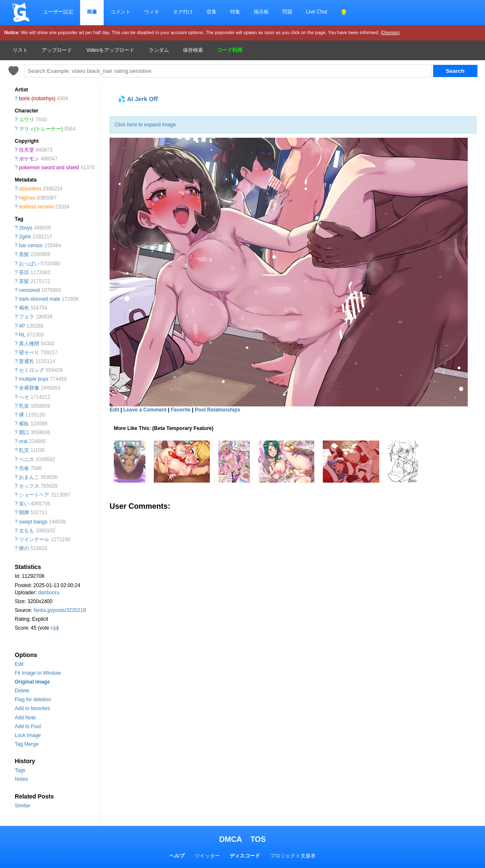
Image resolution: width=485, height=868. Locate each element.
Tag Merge (27, 744)
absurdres (30, 189)
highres (27, 198)
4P (22, 326)
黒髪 (24, 254)
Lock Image (28, 735)
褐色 (24, 308)
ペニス (27, 459)
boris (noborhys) (37, 99)
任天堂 (27, 150)
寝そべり (29, 353)
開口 (24, 433)
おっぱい (29, 264)
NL (22, 335)
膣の (24, 548)
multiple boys (34, 379)
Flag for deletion (33, 700)
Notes (21, 779)
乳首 (24, 406)
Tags (20, 770)
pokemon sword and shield (49, 168)
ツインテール (34, 539)
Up (54, 628)
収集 (212, 12)
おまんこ (29, 477)
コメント (121, 12)
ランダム (159, 50)
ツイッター (207, 856)
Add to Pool (28, 726)
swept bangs (33, 522)
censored (29, 290)
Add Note (25, 718)
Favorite (181, 410)
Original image (32, 682)
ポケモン (29, 159)
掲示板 (261, 12)
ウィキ (152, 12)
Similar (23, 806)
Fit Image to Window (38, 673)
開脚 (24, 513)
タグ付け (183, 12)
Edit (19, 664)
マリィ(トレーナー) (41, 129)
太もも (27, 531)
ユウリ (27, 120)
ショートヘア (34, 495)
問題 (287, 12)
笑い (24, 504)
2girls (25, 237)
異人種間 (29, 344)
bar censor (31, 246)
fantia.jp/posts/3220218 (60, 610)
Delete (22, 691)
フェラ (27, 317)
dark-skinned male (40, 299)
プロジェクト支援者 (293, 856)
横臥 (24, 424)
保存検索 (193, 50)
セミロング (32, 370)
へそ (24, 397)
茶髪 (24, 281)
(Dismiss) (390, 32)
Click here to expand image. (146, 125)
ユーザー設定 (58, 12)
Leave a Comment (145, 410)
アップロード (57, 50)
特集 (235, 12)
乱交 (24, 450)
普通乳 (27, 361)
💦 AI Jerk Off (138, 99)
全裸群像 (29, 388)
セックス (29, 486)
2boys (26, 228)
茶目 (24, 272)
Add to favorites (32, 708)
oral (23, 441)
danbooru (49, 593)
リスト (20, 50)
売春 (24, 468)
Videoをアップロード (110, 50)
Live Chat (317, 12)
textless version (36, 207)
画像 (92, 12)
